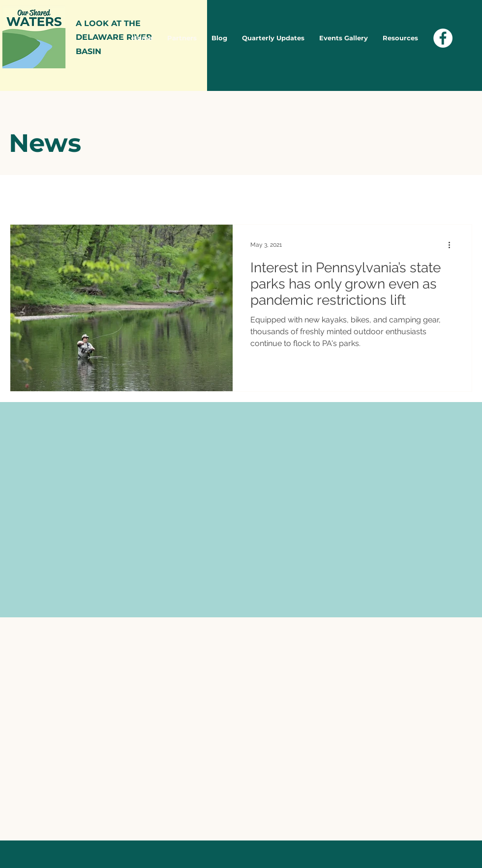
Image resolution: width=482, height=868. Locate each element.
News (74, 194)
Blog (113, 194)
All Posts (26, 194)
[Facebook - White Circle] (443, 38)
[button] (460, 196)
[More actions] (452, 245)
